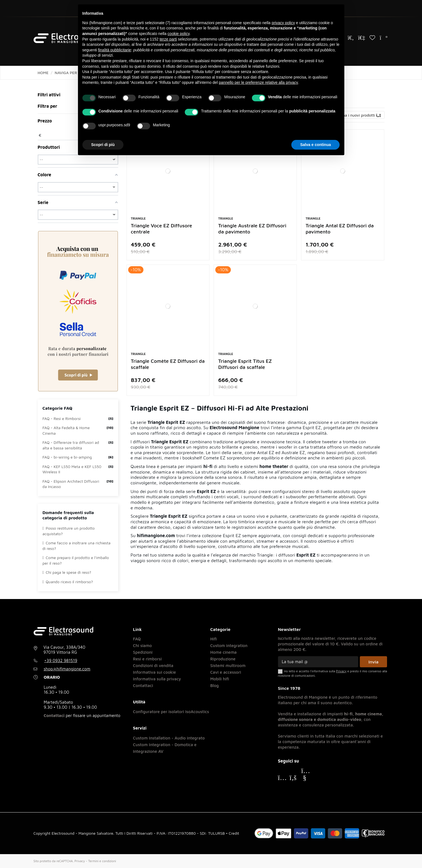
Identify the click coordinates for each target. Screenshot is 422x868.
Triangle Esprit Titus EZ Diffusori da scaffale (245, 364)
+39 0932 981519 (61, 661)
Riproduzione (223, 659)
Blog (215, 685)
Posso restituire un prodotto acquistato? (69, 531)
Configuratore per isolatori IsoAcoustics (171, 712)
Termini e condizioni (102, 861)
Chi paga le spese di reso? (67, 572)
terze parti (168, 39)
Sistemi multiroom (228, 666)
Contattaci (54, 715)
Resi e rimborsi (147, 659)
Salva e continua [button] (315, 145)
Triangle (138, 218)
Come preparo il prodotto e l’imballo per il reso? (76, 560)
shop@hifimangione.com (67, 669)
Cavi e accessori (226, 672)
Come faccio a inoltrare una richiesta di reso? (76, 546)
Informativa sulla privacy (157, 679)
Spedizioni (143, 652)
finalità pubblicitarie (114, 50)
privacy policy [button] (283, 23)
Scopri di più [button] (103, 145)
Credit (234, 833)
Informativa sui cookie (154, 672)
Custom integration (229, 646)
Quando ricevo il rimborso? (68, 582)
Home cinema (223, 652)
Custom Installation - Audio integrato (169, 738)
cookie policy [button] (179, 34)
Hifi (214, 639)
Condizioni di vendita (153, 666)
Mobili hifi (220, 679)
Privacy (80, 861)
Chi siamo (142, 646)
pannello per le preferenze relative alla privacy (259, 82)
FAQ (137, 639)
